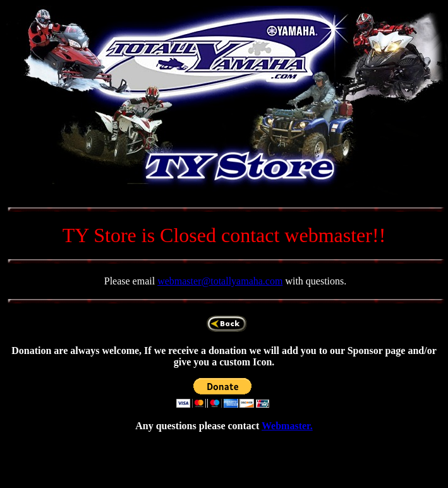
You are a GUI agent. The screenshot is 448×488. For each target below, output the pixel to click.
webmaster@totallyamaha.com (220, 281)
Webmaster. (287, 426)
